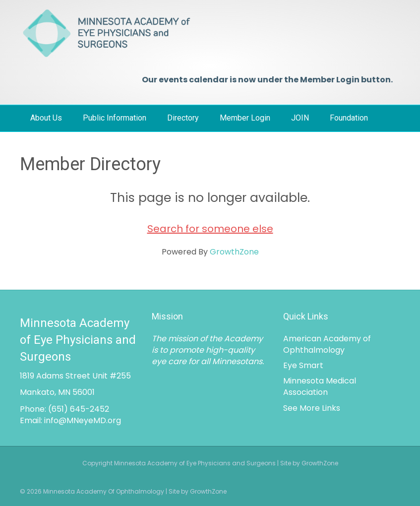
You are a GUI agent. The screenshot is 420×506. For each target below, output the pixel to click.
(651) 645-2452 (79, 409)
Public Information (115, 118)
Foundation (349, 118)
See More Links (312, 408)
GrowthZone (234, 252)
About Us (46, 118)
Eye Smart (303, 365)
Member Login (245, 118)
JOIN (300, 118)
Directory (183, 118)
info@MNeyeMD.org (83, 420)
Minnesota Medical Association (320, 386)
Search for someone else (210, 229)
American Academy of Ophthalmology (327, 344)
